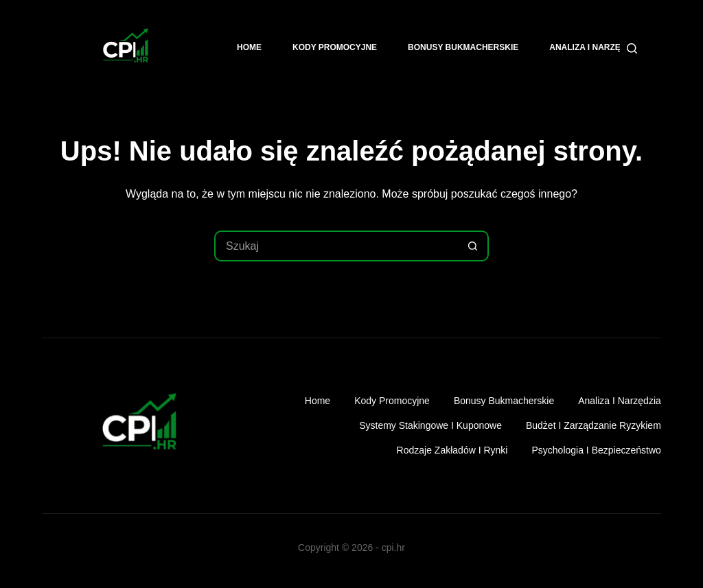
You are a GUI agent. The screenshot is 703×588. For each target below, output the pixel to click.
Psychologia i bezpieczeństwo (596, 450)
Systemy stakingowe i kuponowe (430, 425)
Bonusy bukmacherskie (463, 47)
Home (249, 47)
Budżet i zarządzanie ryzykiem (593, 425)
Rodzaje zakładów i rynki (452, 450)
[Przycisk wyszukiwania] (473, 246)
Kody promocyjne (335, 47)
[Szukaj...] (336, 246)
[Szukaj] (632, 48)
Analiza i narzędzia (595, 47)
